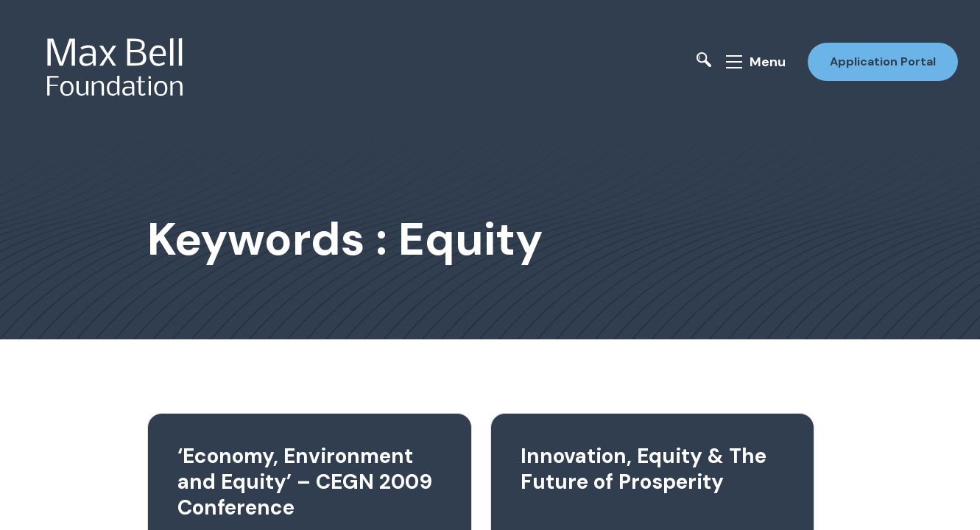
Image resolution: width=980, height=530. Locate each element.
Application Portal (883, 61)
